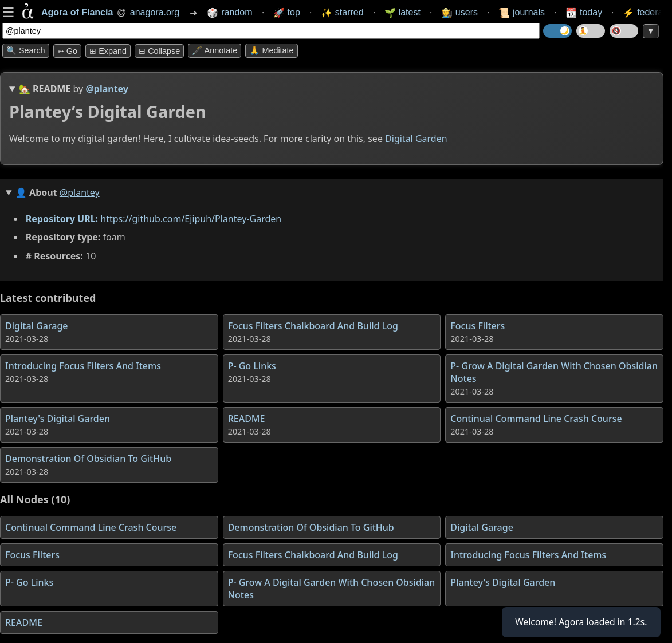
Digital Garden (416, 139)
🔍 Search (26, 50)
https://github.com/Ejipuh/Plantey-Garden (191, 219)
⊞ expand (108, 51)
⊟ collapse (159, 51)
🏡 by (74, 89)
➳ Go (67, 51)
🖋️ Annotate (215, 50)
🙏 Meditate (271, 50)
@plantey (107, 89)
